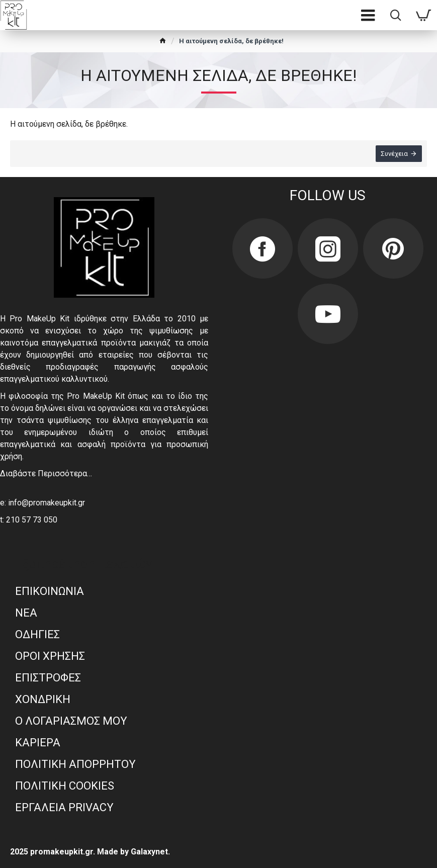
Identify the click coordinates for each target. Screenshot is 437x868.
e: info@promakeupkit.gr (42, 503)
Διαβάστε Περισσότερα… (46, 473)
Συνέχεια (394, 154)
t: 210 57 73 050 (29, 520)
